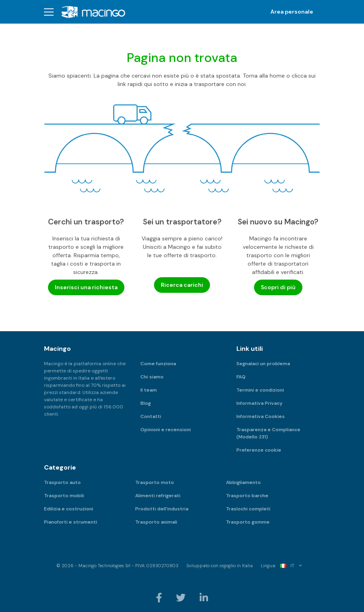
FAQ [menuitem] (241, 377)
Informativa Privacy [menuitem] (259, 403)
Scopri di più (278, 287)
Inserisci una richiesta (86, 287)
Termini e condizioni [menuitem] (260, 390)
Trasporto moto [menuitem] (155, 482)
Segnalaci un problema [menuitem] (263, 364)
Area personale (292, 12)
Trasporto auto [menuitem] (62, 482)
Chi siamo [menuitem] (152, 377)
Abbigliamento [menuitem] (243, 482)
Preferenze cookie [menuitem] (259, 450)
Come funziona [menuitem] (158, 364)
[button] (49, 12)
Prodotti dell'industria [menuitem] (162, 509)
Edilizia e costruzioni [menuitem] (69, 509)
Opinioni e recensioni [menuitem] (166, 430)
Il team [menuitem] (149, 390)
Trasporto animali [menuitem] (156, 522)
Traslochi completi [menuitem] (248, 509)
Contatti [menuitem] (151, 416)
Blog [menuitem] (146, 403)
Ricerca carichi (182, 285)
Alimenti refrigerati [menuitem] (158, 496)
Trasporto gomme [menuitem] (248, 522)
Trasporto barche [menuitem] (247, 496)
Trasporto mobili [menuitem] (64, 496)
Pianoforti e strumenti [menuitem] (71, 522)
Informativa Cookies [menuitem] (261, 416)
